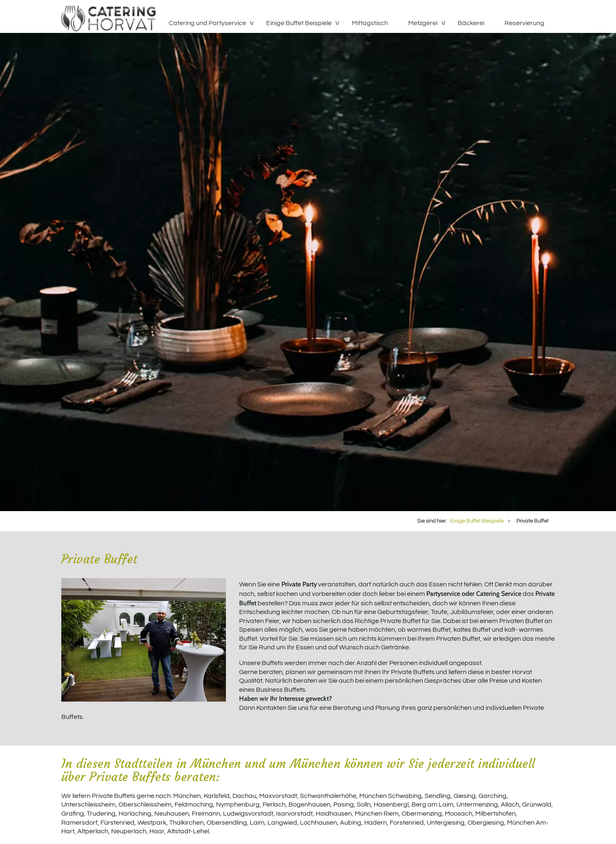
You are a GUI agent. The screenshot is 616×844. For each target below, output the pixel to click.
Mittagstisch (370, 23)
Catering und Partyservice (207, 23)
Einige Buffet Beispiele (299, 23)
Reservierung (524, 23)
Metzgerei (423, 23)
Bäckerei (471, 23)
